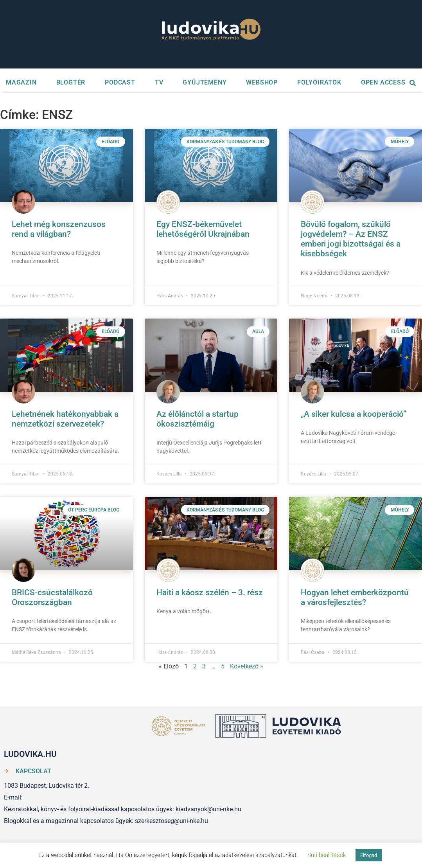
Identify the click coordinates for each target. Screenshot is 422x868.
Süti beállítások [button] (327, 855)
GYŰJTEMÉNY (205, 82)
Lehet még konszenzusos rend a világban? (59, 229)
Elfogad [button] (369, 855)
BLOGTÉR (71, 82)
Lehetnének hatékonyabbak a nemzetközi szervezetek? (65, 419)
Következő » (247, 666)
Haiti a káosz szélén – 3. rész (210, 592)
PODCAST (120, 82)
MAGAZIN (21, 82)
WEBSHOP (262, 82)
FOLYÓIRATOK (319, 82)
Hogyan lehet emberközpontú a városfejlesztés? (355, 597)
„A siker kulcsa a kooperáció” (354, 414)
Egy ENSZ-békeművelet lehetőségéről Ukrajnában (203, 229)
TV (159, 82)
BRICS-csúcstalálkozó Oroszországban (52, 597)
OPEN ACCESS (383, 82)
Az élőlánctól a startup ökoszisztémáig (198, 419)
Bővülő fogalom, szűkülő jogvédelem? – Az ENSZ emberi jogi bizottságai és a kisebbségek (351, 239)
